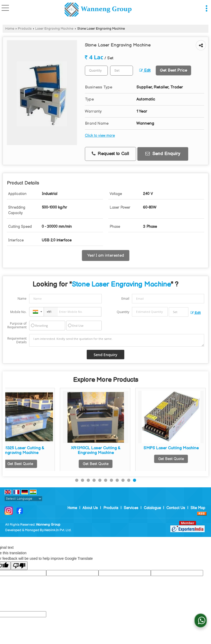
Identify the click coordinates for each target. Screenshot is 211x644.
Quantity (123, 312)
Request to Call (110, 154)
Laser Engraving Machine (54, 29)
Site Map (198, 508)
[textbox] (122, 71)
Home (10, 29)
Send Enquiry (163, 154)
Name (22, 299)
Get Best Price (173, 70)
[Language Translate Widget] (23, 499)
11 (135, 480)
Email (125, 299)
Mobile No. (18, 312)
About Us (90, 508)
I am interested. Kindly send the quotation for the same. (117, 340)
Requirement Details (17, 340)
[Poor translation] (19, 566)
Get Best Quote (41, 464)
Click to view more (100, 136)
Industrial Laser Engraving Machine (117, 450)
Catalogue (152, 508)
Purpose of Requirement (17, 325)
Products (25, 29)
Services (131, 508)
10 (129, 480)
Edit (145, 71)
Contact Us (176, 508)
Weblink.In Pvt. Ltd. (58, 530)
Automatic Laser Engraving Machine (41, 450)
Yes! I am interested (106, 255)
